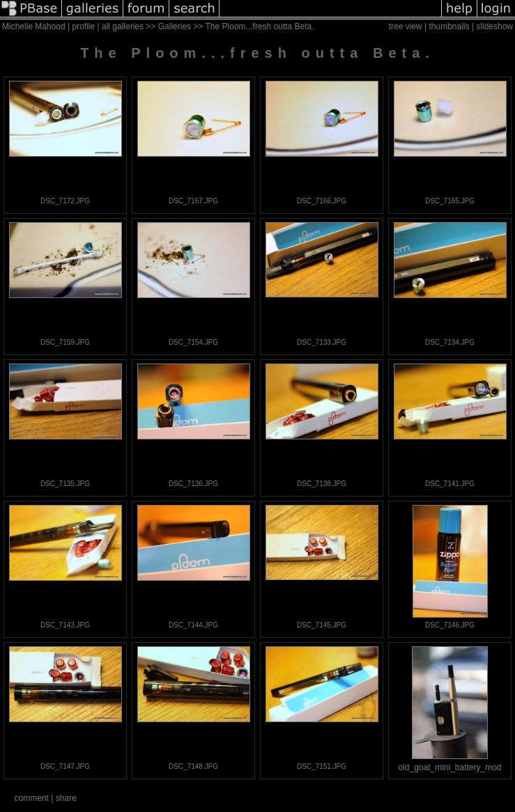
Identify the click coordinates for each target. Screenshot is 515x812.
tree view (406, 26)
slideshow (494, 26)
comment (31, 798)
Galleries (175, 26)
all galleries (123, 26)
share (66, 798)
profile (84, 26)
